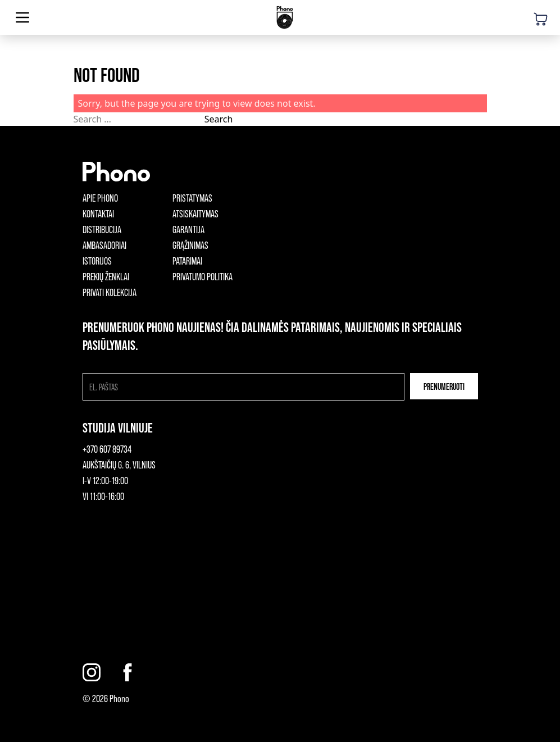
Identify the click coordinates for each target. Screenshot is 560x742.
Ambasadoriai (104, 245)
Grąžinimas (190, 245)
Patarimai (187, 261)
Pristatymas (192, 198)
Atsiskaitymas (195, 213)
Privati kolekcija (110, 292)
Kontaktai (98, 213)
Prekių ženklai (106, 276)
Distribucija (102, 229)
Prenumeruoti (444, 386)
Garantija (188, 229)
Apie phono (100, 198)
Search (219, 119)
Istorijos (97, 261)
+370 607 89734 (107, 449)
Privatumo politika (202, 276)
